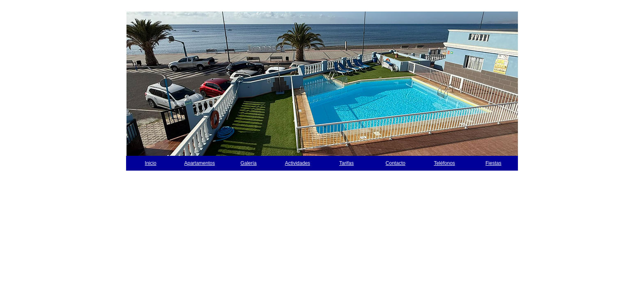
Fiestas (493, 163)
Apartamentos (200, 163)
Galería (248, 163)
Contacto (396, 163)
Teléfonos (444, 163)
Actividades (298, 163)
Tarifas (346, 163)
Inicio (151, 163)
